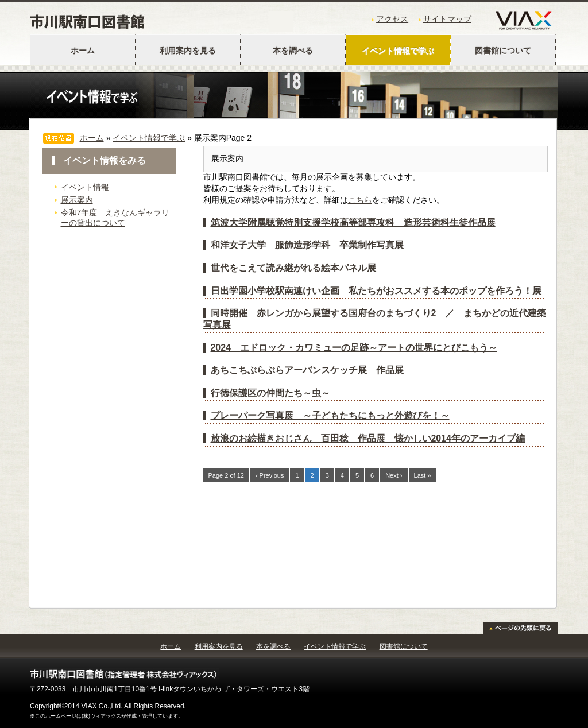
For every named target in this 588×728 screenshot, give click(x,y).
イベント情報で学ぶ (398, 51)
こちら (360, 200)
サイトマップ (447, 19)
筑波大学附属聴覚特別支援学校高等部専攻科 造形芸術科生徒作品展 (353, 222)
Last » (423, 475)
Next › (394, 475)
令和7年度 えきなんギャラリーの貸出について (115, 217)
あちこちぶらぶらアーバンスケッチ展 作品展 (307, 370)
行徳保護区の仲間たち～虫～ (270, 393)
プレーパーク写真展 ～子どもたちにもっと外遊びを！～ (330, 415)
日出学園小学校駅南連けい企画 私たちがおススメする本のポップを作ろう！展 (376, 291)
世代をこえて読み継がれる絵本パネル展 (293, 268)
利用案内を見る (188, 51)
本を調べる (293, 51)
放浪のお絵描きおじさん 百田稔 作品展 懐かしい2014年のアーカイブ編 (368, 438)
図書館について (503, 51)
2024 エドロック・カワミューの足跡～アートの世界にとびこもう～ (354, 348)
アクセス (392, 19)
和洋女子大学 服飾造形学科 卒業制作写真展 (307, 245)
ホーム (83, 51)
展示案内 (77, 200)
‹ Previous (270, 475)
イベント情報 (85, 187)
